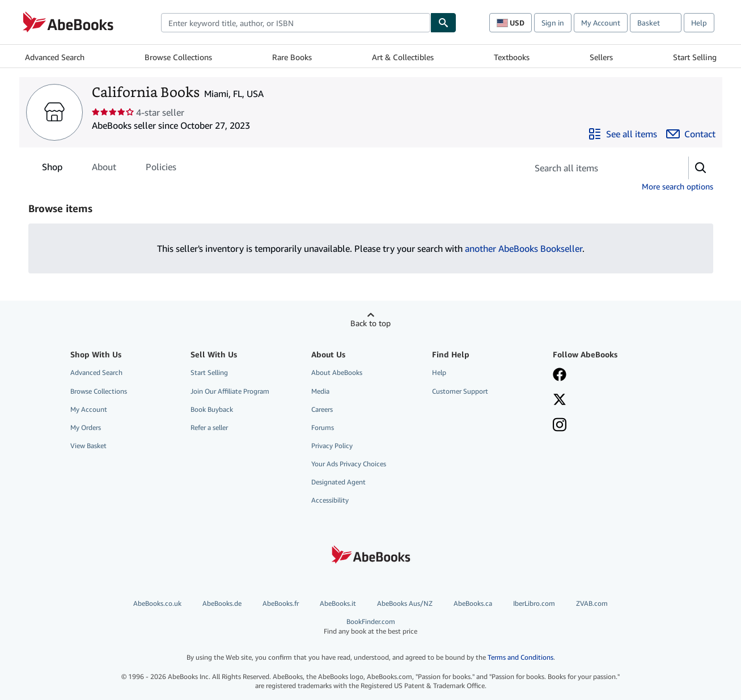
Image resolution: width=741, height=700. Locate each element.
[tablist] (109, 167)
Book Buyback (212, 409)
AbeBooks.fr (281, 603)
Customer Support (460, 391)
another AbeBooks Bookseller (524, 248)
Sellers (601, 57)
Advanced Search (55, 57)
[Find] (443, 23)
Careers (322, 409)
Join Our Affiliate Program (230, 391)
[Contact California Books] (691, 134)
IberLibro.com (534, 603)
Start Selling (695, 57)
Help (699, 23)
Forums (323, 427)
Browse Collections (178, 57)
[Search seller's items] (597, 168)
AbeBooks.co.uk (157, 603)
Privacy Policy (332, 446)
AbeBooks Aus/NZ (405, 603)
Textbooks (512, 57)
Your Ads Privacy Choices (349, 464)
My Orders (86, 427)
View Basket (88, 446)
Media (320, 391)
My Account (601, 23)
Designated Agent (338, 482)
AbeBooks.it (338, 603)
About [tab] (104, 169)
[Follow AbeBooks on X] (560, 400)
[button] (701, 168)
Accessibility (330, 500)
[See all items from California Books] (623, 134)
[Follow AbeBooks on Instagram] (560, 426)
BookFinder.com (371, 627)
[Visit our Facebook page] (560, 376)
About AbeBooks (337, 372)
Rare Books (292, 57)
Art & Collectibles (403, 57)
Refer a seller (209, 427)
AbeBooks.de (222, 603)
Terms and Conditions (520, 657)
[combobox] (296, 23)
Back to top (370, 323)
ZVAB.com (592, 603)
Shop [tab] (52, 169)
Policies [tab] (161, 169)
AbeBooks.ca (473, 603)
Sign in (553, 23)
